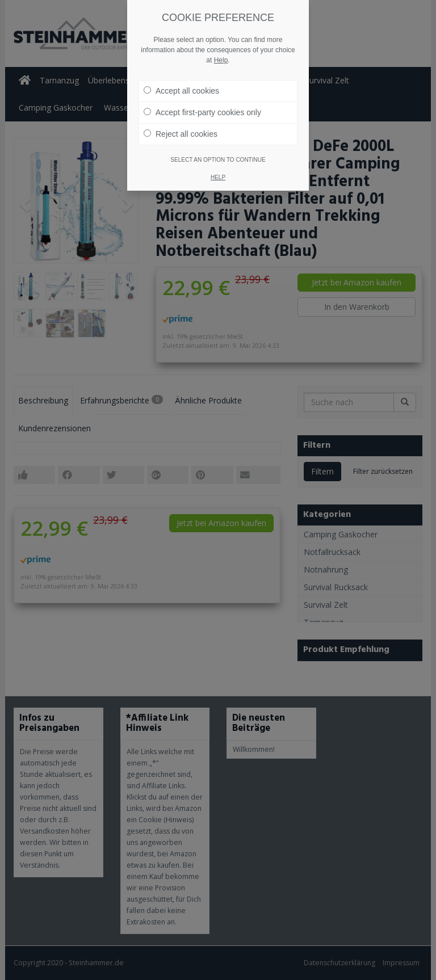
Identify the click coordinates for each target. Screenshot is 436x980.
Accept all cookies (181, 91)
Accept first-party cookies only (202, 112)
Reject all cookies (181, 134)
